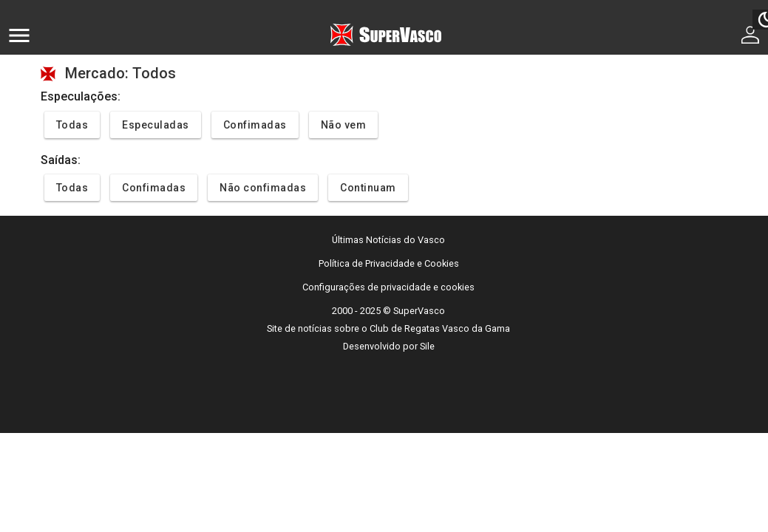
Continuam (368, 188)
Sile (427, 346)
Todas (72, 125)
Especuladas (156, 125)
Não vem (344, 125)
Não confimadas (263, 188)
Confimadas (255, 125)
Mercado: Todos (120, 73)
